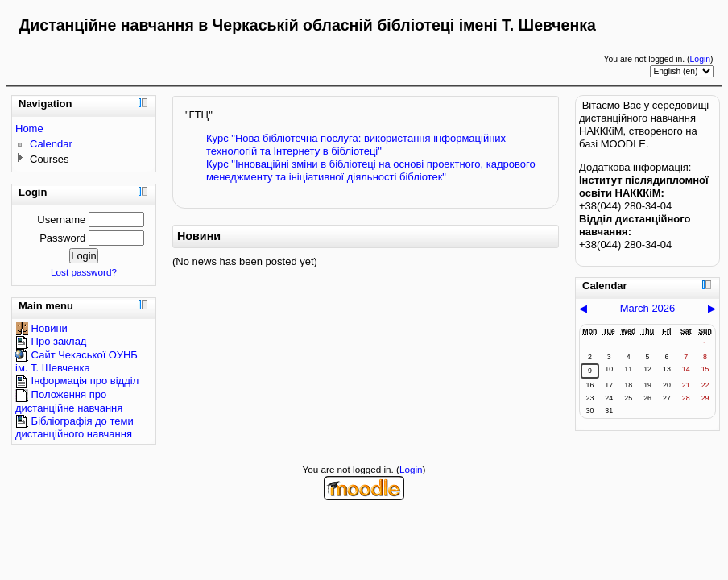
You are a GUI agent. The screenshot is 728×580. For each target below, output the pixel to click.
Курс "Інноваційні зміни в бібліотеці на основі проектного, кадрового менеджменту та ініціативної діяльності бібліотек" (371, 170)
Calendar (51, 144)
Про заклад (51, 341)
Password (62, 238)
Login (700, 59)
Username (61, 220)
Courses (49, 159)
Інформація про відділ (77, 381)
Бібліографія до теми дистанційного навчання (74, 428)
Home (29, 128)
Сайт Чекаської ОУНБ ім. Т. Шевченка (77, 362)
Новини (41, 328)
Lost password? (84, 272)
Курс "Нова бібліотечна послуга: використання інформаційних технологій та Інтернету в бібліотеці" (356, 145)
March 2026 (648, 308)
